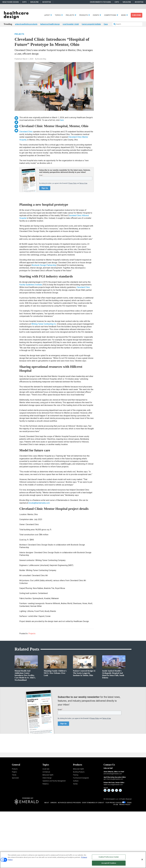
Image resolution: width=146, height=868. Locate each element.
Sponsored (15, 778)
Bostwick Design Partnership (44, 265)
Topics (58, 15)
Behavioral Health (48, 775)
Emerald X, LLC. (114, 799)
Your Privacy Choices (114, 803)
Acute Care (46, 769)
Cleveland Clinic (26, 132)
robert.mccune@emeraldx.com (113, 785)
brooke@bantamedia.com (39, 503)
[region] (73, 860)
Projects (70, 15)
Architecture (46, 772)
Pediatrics (46, 784)
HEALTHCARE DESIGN (11, 2)
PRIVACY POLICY (125, 805)
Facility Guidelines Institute (31, 285)
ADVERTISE (47, 2)
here (62, 120)
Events (96, 15)
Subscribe (137, 15)
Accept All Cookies (109, 863)
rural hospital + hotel (71, 24)
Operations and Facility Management (54, 781)
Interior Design (47, 778)
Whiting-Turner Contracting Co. (44, 324)
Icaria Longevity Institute (91, 24)
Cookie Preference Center (109, 857)
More (123, 15)
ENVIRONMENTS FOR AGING (101, 2)
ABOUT (47, 803)
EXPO (24, 2)
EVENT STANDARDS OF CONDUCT (93, 803)
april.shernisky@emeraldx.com (113, 779)
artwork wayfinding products (26, 24)
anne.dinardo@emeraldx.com (113, 774)
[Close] (142, 860)
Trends (14, 775)
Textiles (75, 784)
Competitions (110, 15)
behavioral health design (50, 24)
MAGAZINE (35, 2)
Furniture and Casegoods (81, 778)
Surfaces (76, 781)
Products (84, 15)
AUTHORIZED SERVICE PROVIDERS (69, 803)
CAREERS (53, 803)
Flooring (76, 775)
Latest (47, 15)
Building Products (79, 772)
